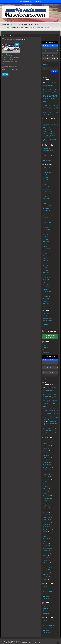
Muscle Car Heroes (47, 153)
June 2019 (45, 284)
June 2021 (45, 261)
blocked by (50, 336)
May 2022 (45, 237)
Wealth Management (48, 95)
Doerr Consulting (23, 24)
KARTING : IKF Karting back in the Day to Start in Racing (50, 140)
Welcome (45, 122)
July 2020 (45, 268)
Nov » (46, 64)
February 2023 (46, 220)
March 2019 (46, 287)
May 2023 (45, 218)
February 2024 (46, 201)
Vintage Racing (46, 158)
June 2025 (45, 177)
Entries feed (46, 347)
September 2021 (47, 256)
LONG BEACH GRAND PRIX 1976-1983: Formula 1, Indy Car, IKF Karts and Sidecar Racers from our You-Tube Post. (51, 98)
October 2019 (46, 277)
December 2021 (47, 249)
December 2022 (47, 222)
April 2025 (46, 180)
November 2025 (47, 172)
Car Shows (46, 148)
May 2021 (45, 263)
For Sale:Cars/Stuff (9, 28)
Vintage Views (46, 160)
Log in (45, 345)
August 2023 (46, 213)
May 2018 (45, 301)
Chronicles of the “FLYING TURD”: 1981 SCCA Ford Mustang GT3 (51, 113)
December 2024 (47, 189)
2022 (8, 35)
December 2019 (47, 275)
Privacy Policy (46, 28)
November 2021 (47, 251)
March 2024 (46, 199)
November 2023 (47, 206)
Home (4, 24)
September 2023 (47, 211)
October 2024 (46, 192)
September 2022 (47, 230)
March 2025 (46, 182)
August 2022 (46, 232)
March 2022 (46, 242)
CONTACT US (11, 24)
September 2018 (47, 296)
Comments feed (47, 350)
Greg (44, 422)
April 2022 (46, 239)
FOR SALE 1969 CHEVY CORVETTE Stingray (51, 130)
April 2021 (46, 265)
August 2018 (46, 299)
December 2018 (47, 292)
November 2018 (47, 294)
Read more (5, 72)
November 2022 (47, 225)
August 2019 (46, 280)
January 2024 (46, 203)
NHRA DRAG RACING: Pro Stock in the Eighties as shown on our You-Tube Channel (50, 126)
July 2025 (45, 175)
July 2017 (45, 306)
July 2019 (45, 282)
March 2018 (46, 304)
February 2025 (46, 184)
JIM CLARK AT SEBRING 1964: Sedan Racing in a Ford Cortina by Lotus (50, 84)
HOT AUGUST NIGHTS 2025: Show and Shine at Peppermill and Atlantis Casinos (50, 135)
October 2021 (46, 253)
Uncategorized (47, 155)
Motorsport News (8, 56)
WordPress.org (47, 352)
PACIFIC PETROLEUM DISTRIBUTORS (28, 28)
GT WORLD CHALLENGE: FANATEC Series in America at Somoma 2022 (10, 59)
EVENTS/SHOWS (36, 24)
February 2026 (46, 168)
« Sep (43, 64)
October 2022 (46, 227)
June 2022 (45, 234)
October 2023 (46, 208)
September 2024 (47, 194)
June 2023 (45, 215)
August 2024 (46, 196)
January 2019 (46, 289)
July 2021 (45, 258)
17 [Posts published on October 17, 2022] (43, 56)
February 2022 (46, 244)
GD (4, 54)
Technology (46, 104)
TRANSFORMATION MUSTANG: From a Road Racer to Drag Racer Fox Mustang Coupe (51, 423)
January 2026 (46, 170)
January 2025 (46, 187)
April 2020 (46, 270)
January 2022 (46, 246)
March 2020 (46, 273)
